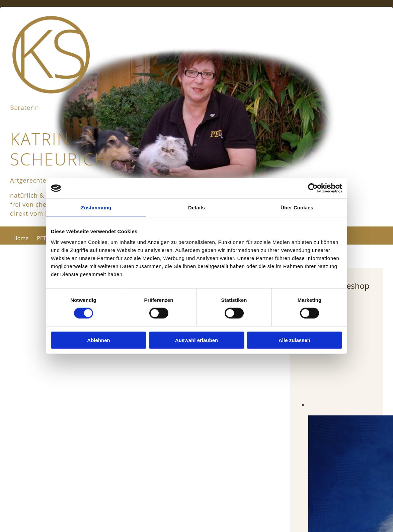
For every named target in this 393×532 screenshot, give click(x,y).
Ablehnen (98, 340)
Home (21, 238)
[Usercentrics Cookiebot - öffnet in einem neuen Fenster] (313, 188)
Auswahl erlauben (196, 340)
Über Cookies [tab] (297, 208)
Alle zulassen (294, 340)
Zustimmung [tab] (96, 208)
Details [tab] (196, 208)
